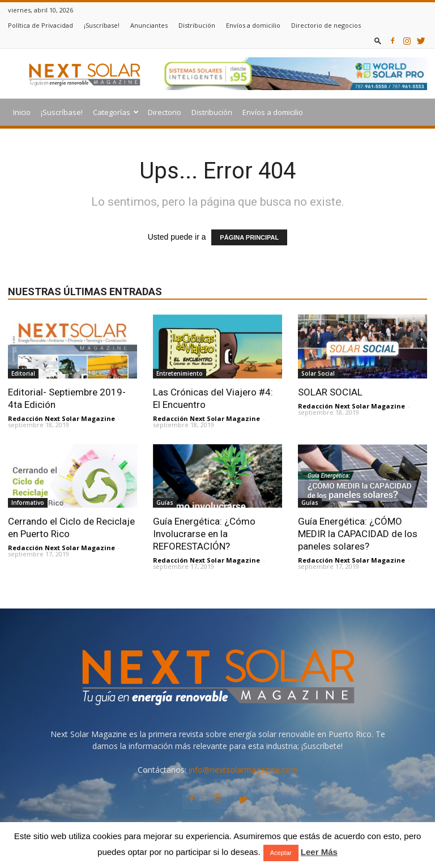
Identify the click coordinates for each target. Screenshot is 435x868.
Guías (165, 503)
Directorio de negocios (326, 25)
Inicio (22, 112)
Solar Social (318, 373)
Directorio (165, 112)
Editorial (23, 373)
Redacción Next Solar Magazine (61, 418)
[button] (378, 41)
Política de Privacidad (40, 25)
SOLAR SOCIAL (330, 392)
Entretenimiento (180, 373)
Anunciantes (149, 25)
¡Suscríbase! (102, 25)
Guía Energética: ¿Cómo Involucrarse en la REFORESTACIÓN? (204, 534)
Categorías (116, 112)
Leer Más (319, 852)
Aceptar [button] (281, 853)
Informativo (28, 503)
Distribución (197, 25)
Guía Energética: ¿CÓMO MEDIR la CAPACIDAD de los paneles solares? (358, 534)
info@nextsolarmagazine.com (243, 770)
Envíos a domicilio (253, 25)
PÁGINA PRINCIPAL (249, 237)
